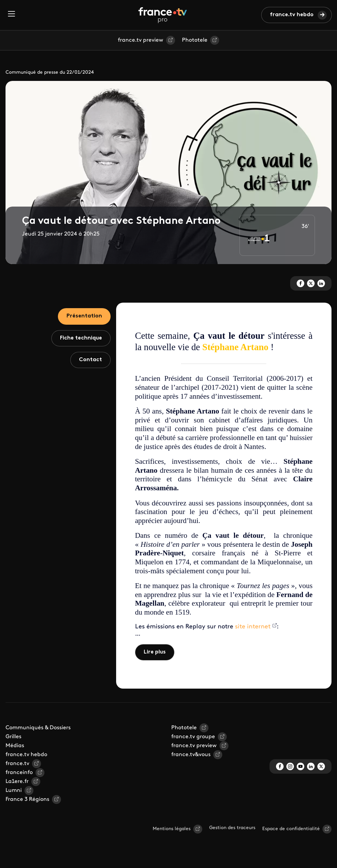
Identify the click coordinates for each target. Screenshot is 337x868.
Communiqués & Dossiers (38, 728)
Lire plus (155, 652)
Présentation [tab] (84, 316)
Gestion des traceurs (232, 828)
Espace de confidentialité (291, 829)
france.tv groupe (193, 737)
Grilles (13, 737)
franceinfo (19, 773)
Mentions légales (172, 829)
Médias (15, 746)
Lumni (14, 791)
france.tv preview (141, 40)
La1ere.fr (17, 782)
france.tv (17, 764)
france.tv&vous (191, 755)
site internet (253, 627)
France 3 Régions (27, 799)
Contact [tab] (90, 360)
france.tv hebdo (292, 15)
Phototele (195, 40)
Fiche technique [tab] (81, 338)
